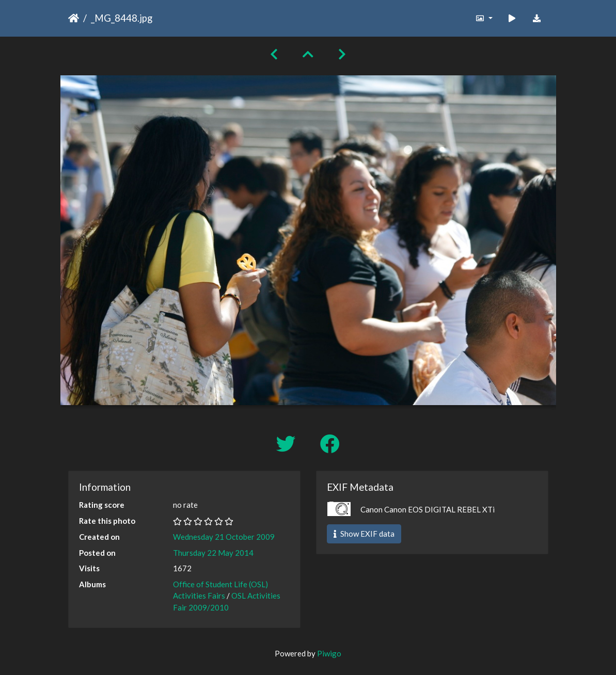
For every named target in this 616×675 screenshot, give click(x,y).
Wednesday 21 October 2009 (224, 537)
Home (74, 18)
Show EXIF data (364, 534)
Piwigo (329, 653)
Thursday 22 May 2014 (213, 553)
